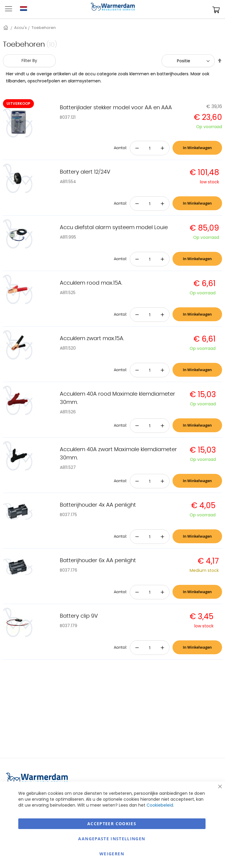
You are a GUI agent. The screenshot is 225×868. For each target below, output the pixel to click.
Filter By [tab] (29, 61)
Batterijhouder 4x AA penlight (98, 505)
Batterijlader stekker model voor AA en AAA (116, 108)
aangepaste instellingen (112, 839)
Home (6, 28)
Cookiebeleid (160, 805)
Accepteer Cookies (112, 824)
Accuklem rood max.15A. (91, 283)
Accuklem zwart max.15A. (92, 339)
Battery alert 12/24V (85, 172)
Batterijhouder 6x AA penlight (98, 561)
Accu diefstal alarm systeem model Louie (114, 228)
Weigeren (112, 854)
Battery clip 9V (79, 616)
